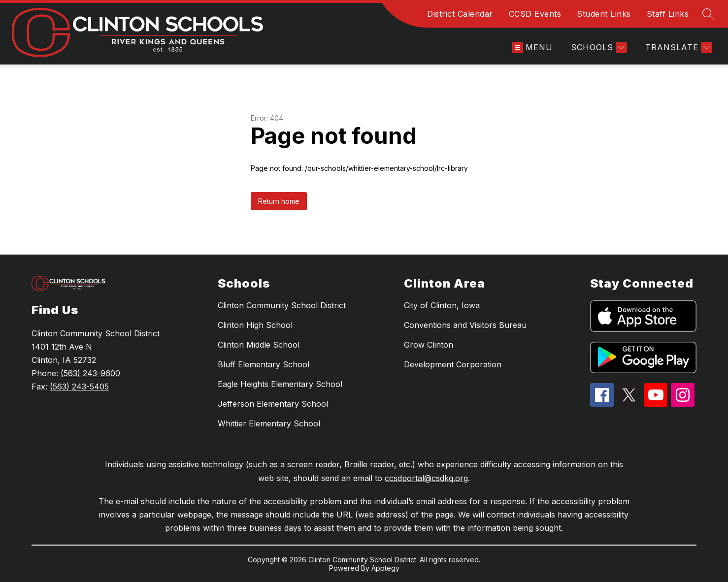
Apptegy (385, 568)
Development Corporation (453, 364)
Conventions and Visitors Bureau (465, 325)
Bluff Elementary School (264, 364)
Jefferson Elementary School (273, 404)
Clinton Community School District (282, 305)
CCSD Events (535, 14)
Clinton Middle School (259, 345)
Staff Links (668, 14)
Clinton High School (255, 325)
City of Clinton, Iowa (442, 305)
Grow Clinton (429, 345)
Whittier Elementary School (269, 423)
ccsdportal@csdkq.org (426, 478)
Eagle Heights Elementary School (280, 384)
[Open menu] (532, 48)
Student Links (604, 14)
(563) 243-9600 (90, 373)
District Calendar (460, 14)
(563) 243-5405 (79, 387)
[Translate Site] (678, 48)
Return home (279, 201)
